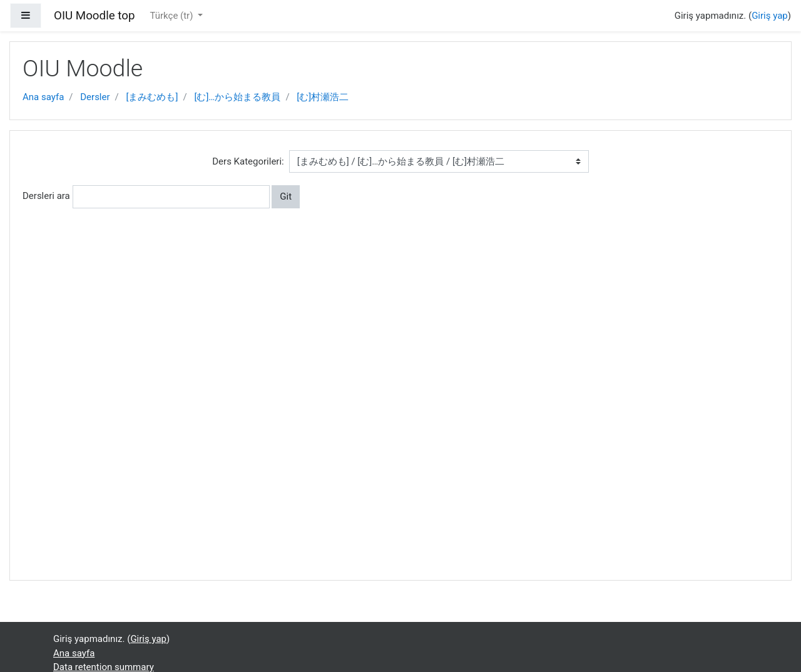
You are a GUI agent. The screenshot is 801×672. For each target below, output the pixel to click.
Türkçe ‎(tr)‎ (172, 16)
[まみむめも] (152, 97)
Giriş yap (770, 16)
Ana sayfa (43, 97)
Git (286, 196)
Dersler (95, 97)
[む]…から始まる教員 (237, 97)
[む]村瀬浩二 (323, 97)
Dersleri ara (46, 196)
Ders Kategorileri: (248, 161)
